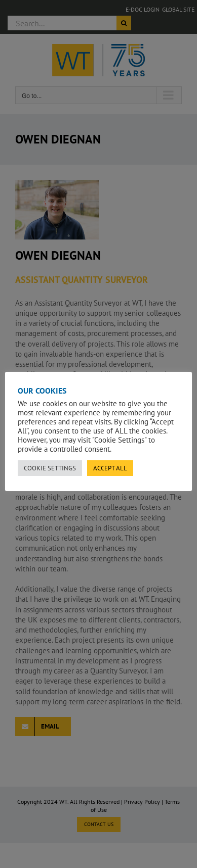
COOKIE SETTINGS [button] (50, 468)
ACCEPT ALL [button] (110, 468)
